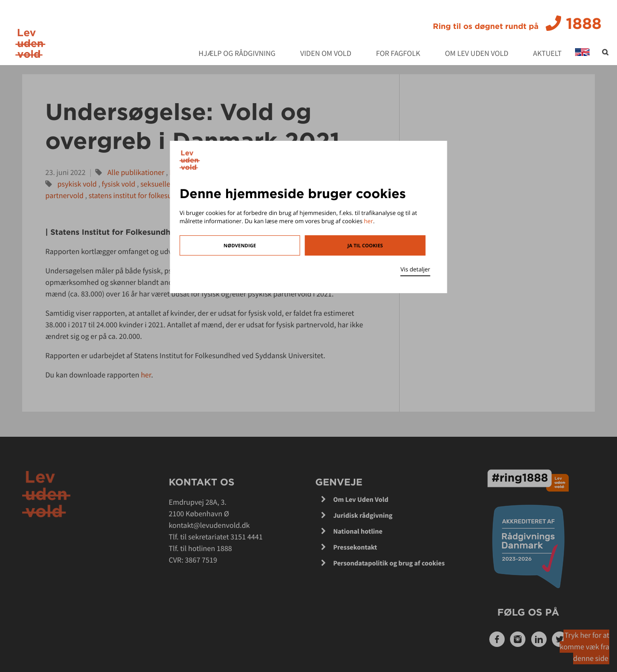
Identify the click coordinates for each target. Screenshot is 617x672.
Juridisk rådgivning (363, 515)
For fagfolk (398, 54)
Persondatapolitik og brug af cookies (389, 563)
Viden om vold (326, 54)
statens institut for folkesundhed (141, 196)
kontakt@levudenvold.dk (209, 525)
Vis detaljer (416, 269)
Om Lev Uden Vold (477, 54)
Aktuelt (547, 54)
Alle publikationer (136, 173)
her (369, 221)
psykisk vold (77, 184)
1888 (517, 24)
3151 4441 (247, 537)
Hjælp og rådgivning (237, 54)
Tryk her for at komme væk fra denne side (584, 647)
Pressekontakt (355, 547)
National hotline (358, 531)
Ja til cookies (365, 245)
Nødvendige (240, 245)
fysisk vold (119, 184)
